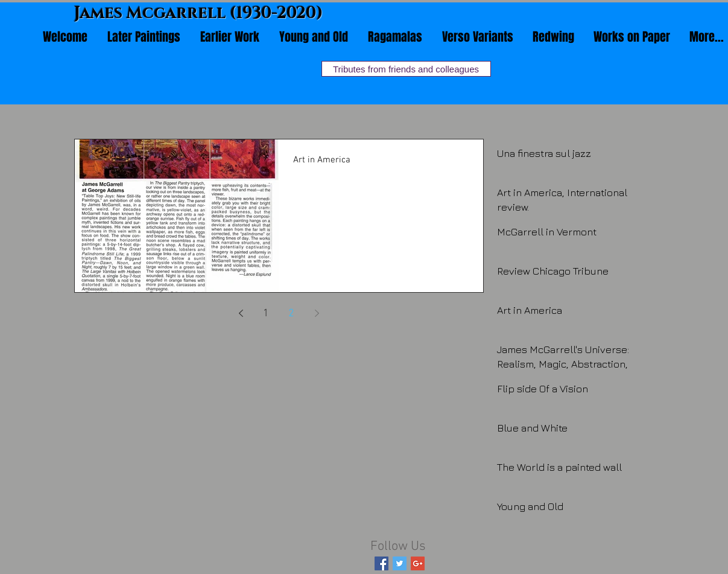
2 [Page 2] (291, 314)
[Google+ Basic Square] (418, 563)
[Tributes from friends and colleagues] (406, 69)
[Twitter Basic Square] (400, 563)
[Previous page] (241, 313)
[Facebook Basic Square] (381, 563)
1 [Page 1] (266, 314)
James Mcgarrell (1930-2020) (199, 13)
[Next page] (317, 313)
